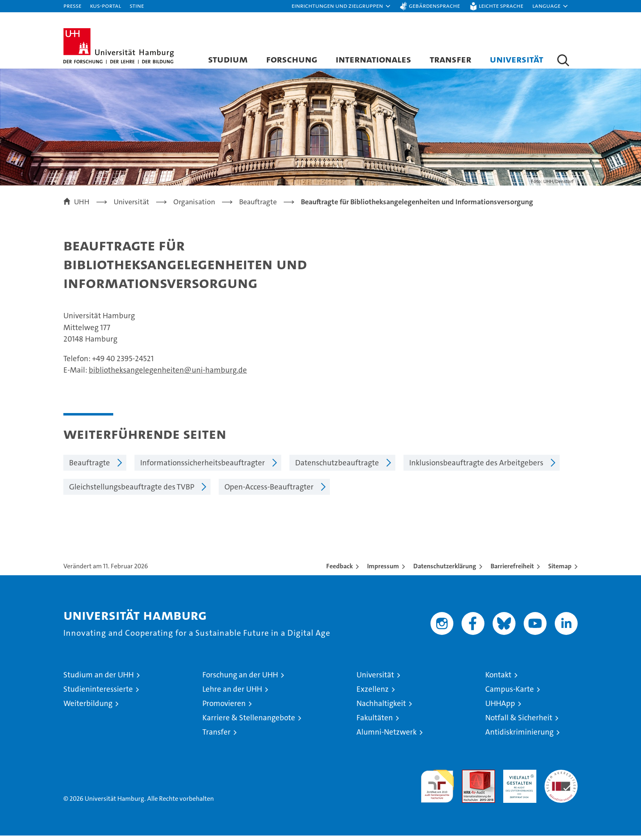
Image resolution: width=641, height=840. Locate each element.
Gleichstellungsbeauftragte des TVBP (132, 491)
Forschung (292, 59)
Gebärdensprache (434, 6)
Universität (517, 59)
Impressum (383, 571)
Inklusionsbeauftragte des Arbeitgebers (476, 467)
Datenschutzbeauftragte (337, 467)
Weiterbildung (88, 708)
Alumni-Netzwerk (387, 736)
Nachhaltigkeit (381, 708)
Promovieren (224, 708)
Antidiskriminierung (519, 736)
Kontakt (498, 679)
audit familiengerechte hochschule (437, 787)
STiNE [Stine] (137, 6)
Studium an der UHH (99, 679)
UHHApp (500, 708)
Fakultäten (375, 722)
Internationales (373, 59)
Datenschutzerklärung (445, 571)
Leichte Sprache (501, 6)
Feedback (340, 571)
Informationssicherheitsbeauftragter (203, 467)
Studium (228, 59)
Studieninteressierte (98, 694)
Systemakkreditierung (561, 779)
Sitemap (560, 571)
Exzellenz (373, 694)
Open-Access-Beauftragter (269, 491)
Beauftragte (90, 467)
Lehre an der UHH (232, 694)
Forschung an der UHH (240, 679)
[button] (341, 6)
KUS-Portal (105, 6)
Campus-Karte (510, 694)
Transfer (450, 59)
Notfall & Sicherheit (519, 722)
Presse (72, 6)
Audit (470, 779)
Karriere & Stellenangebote (249, 722)
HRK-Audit (518, 779)
